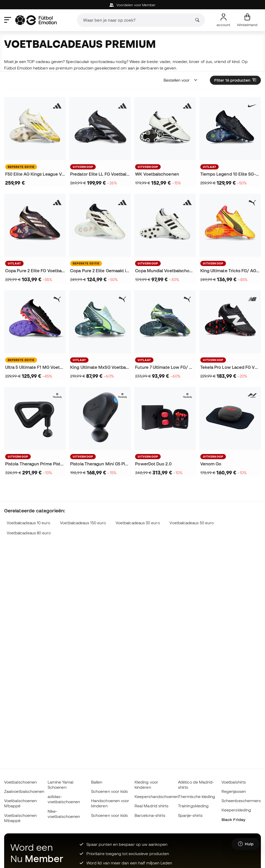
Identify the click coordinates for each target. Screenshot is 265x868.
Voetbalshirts (234, 782)
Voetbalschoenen (20, 782)
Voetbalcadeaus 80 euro (29, 533)
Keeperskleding (236, 810)
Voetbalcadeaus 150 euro (83, 523)
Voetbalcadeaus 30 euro (138, 523)
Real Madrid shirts (152, 806)
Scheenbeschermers (241, 801)
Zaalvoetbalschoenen (24, 791)
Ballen (97, 782)
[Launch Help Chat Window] (246, 844)
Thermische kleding (197, 796)
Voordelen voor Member (133, 5)
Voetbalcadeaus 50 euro (192, 523)
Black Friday (233, 819)
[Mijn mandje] (247, 20)
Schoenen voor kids (109, 791)
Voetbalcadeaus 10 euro (29, 523)
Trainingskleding (193, 806)
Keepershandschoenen (157, 796)
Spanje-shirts (190, 815)
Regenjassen (234, 791)
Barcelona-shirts (150, 815)
